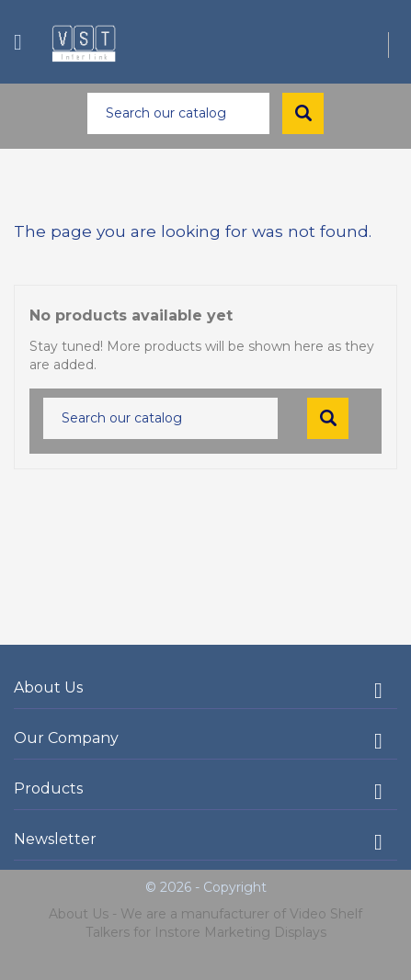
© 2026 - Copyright (206, 887)
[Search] (178, 113)
